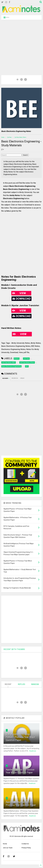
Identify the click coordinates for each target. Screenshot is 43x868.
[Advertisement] (21, 45)
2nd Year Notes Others (20, 137)
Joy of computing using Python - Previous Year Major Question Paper (21, 737)
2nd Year (9, 137)
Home (3, 137)
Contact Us (25, 844)
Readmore (33, 751)
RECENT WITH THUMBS (14, 649)
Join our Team (8, 848)
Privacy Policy (26, 848)
